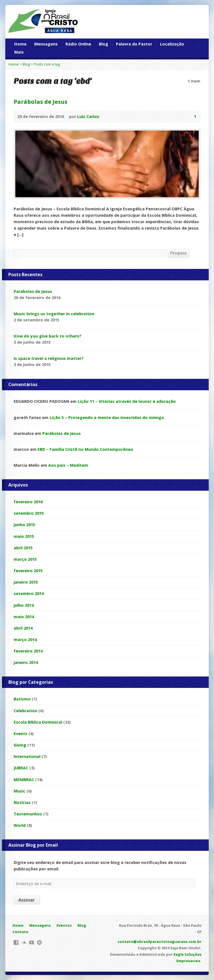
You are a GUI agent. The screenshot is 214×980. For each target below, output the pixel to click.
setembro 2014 (29, 593)
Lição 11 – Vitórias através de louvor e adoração (127, 401)
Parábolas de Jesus (41, 102)
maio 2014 (24, 617)
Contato (20, 932)
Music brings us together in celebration (54, 314)
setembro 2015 (29, 513)
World (20, 825)
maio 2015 (24, 536)
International (27, 756)
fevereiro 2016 (28, 502)
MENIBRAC (24, 780)
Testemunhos (28, 814)
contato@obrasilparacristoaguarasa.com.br (160, 942)
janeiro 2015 (26, 582)
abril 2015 (23, 548)
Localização (172, 44)
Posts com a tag (47, 64)
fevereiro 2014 (28, 651)
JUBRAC (21, 768)
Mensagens (46, 44)
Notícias (22, 802)
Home (20, 44)
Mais (19, 52)
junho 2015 (24, 525)
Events (20, 734)
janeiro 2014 (26, 662)
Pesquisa (178, 253)
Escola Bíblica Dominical (38, 722)
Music (20, 791)
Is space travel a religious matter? (49, 358)
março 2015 (25, 559)
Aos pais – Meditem (68, 465)
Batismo (22, 699)
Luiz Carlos (88, 116)
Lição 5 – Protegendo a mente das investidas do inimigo (107, 417)
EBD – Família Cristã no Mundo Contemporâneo (85, 449)
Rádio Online (78, 44)
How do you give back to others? (48, 336)
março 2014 (25, 640)
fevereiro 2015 (28, 571)
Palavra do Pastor (134, 44)
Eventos (64, 925)
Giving (20, 745)
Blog (104, 44)
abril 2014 (23, 628)
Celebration (25, 711)
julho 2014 (24, 605)
